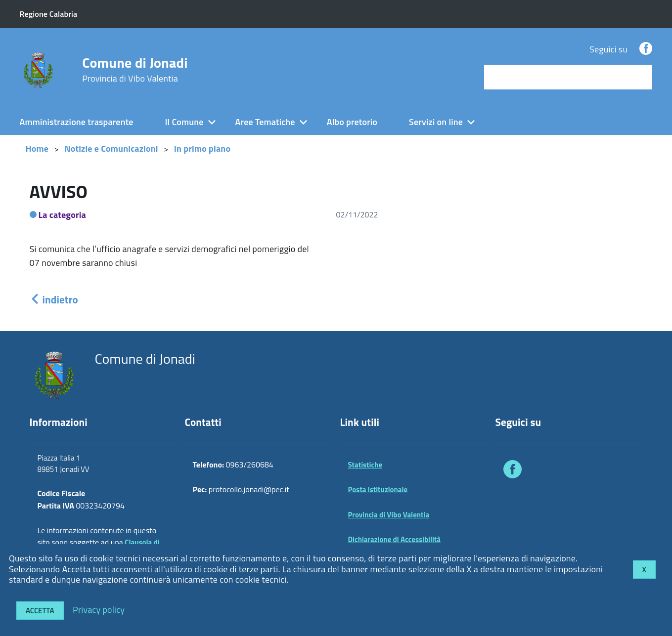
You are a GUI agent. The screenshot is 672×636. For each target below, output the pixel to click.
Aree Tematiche (265, 122)
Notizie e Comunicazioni (111, 148)
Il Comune (184, 122)
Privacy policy (99, 609)
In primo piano (202, 148)
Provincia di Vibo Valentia (389, 515)
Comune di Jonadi (135, 70)
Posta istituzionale (378, 489)
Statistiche (365, 465)
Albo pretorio (352, 122)
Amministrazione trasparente (77, 122)
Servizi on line (436, 122)
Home (37, 148)
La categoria (63, 215)
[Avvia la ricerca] (640, 77)
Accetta (40, 611)
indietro (54, 299)
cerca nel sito (512, 77)
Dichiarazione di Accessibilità (395, 539)
